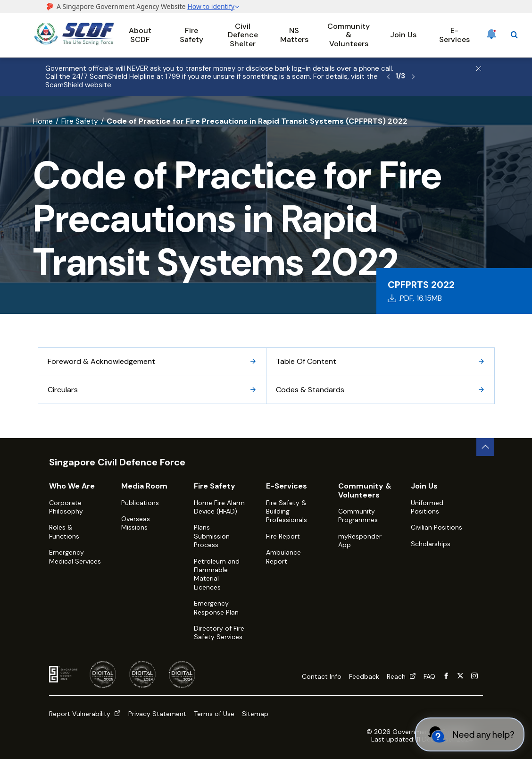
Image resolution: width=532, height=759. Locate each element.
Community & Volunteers (349, 35)
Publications (140, 503)
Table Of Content (380, 361)
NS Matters (294, 35)
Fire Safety (191, 35)
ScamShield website (78, 85)
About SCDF (140, 35)
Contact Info (322, 676)
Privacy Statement (157, 714)
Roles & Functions (64, 531)
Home (43, 121)
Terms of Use (214, 714)
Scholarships (431, 544)
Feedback (364, 676)
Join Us (403, 35)
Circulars (152, 390)
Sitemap (255, 714)
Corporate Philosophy (66, 507)
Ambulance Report (283, 557)
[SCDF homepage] (74, 43)
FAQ (429, 676)
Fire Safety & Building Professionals (287, 511)
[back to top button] (485, 447)
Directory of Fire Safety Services (219, 632)
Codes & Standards (380, 390)
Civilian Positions (436, 527)
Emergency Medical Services (75, 557)
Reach (401, 676)
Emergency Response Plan (216, 607)
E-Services (454, 35)
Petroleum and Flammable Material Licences (217, 574)
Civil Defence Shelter (243, 35)
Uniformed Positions (427, 507)
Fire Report (283, 536)
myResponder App (360, 540)
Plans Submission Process (212, 536)
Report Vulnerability (85, 714)
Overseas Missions (136, 523)
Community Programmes (358, 515)
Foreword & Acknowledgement (152, 361)
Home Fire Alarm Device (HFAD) (219, 507)
